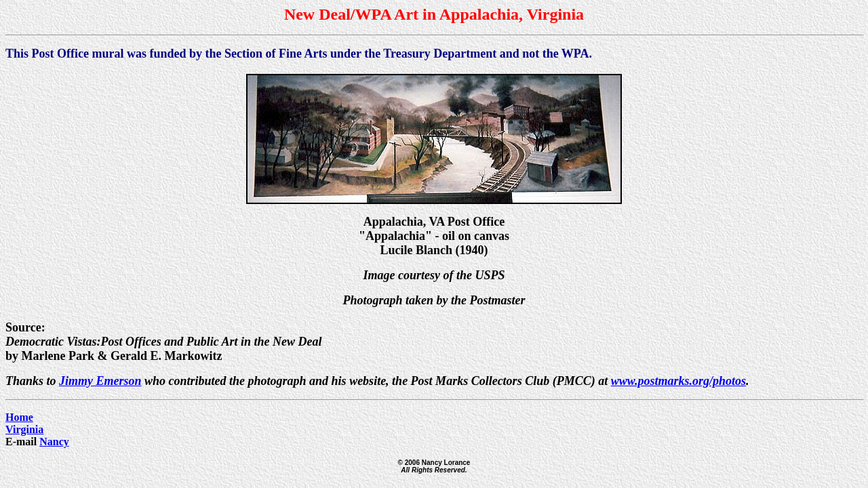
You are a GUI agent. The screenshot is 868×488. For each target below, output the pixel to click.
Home (19, 417)
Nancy (54, 442)
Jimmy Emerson (100, 381)
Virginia (24, 429)
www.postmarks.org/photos (678, 381)
